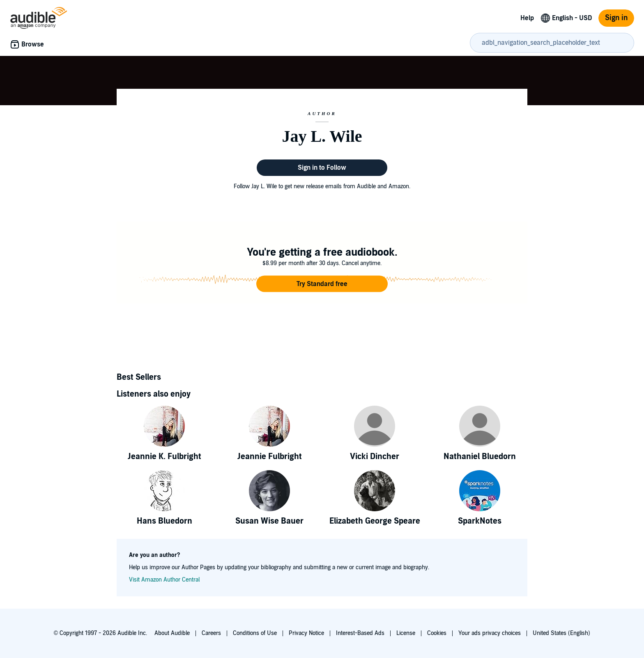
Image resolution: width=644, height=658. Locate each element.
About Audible (172, 633)
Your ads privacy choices (490, 633)
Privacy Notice (306, 633)
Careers (211, 633)
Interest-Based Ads (360, 633)
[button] (322, 284)
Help (527, 18)
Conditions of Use (255, 633)
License (406, 633)
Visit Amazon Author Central (164, 580)
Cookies (437, 633)
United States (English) (561, 633)
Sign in (616, 18)
